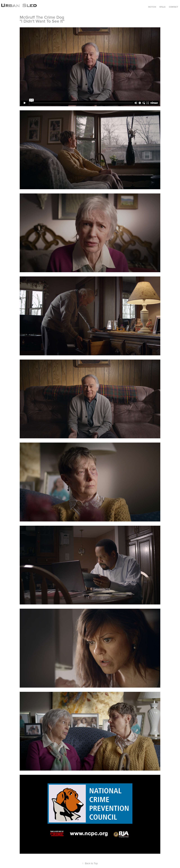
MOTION (152, 7)
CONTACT (173, 7)
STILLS (162, 7)
